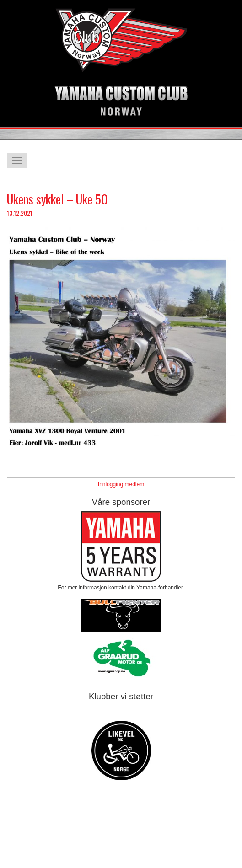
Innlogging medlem (121, 484)
